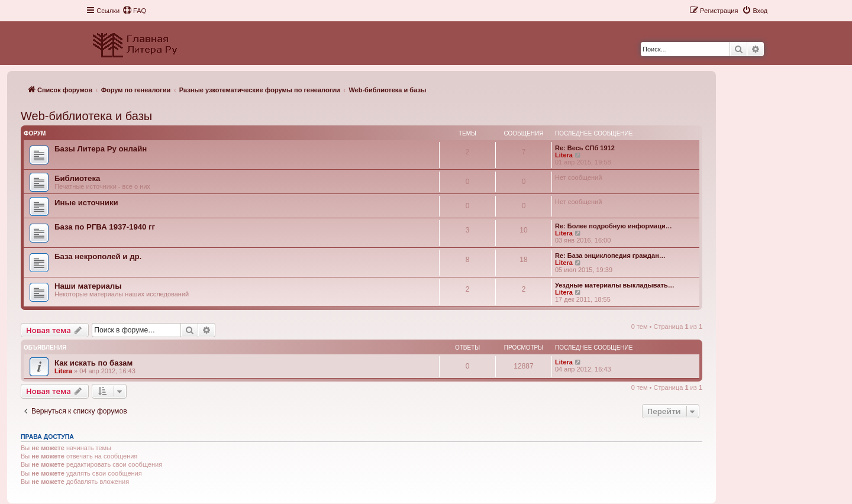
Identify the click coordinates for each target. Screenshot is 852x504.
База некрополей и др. (98, 256)
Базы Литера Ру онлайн (101, 149)
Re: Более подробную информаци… (614, 226)
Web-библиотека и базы (86, 116)
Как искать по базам (93, 363)
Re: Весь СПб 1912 (585, 148)
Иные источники (86, 203)
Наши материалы (88, 286)
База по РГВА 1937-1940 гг (105, 227)
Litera (564, 155)
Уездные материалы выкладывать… (615, 285)
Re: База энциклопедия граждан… (610, 256)
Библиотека (77, 178)
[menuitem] (134, 11)
